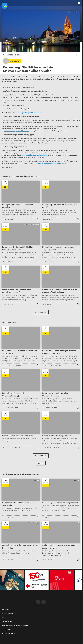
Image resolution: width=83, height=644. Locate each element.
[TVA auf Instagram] (43, 602)
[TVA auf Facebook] (38, 602)
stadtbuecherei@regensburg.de (48, 163)
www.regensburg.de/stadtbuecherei (29, 113)
